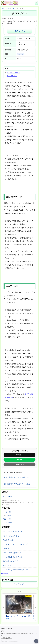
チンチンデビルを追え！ (12, 536)
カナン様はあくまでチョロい (13, 557)
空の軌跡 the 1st (8, 540)
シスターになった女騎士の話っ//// (15, 570)
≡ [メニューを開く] (36, 3)
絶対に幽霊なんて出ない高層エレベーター (19, 479)
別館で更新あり (5, 574)
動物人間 (6, 548)
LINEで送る (19, 460)
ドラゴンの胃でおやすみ (12, 553)
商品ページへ (20, 31)
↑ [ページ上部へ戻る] (36, 641)
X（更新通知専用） (6, 638)
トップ (4, 8)
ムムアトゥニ (12, 76)
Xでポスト (19, 455)
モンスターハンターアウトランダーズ (17, 544)
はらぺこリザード (14, 73)
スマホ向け (9, 515)
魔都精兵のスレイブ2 (10, 561)
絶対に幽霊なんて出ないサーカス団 (17, 484)
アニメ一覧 (7, 519)
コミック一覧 (7, 523)
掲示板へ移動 (7, 497)
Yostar (7, 618)
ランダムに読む (20, 584)
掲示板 (3, 631)
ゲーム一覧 (7, 512)
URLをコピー (20, 464)
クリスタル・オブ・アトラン (13, 532)
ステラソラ (7, 565)
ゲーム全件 (11, 8)
